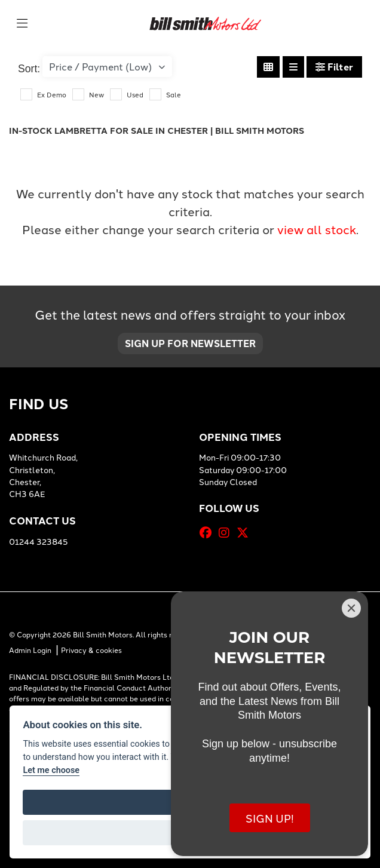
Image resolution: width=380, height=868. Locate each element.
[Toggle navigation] (22, 23)
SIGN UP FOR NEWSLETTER (190, 343)
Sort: (29, 69)
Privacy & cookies (91, 647)
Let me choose (51, 770)
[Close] (351, 608)
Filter (334, 67)
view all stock (317, 229)
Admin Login (30, 647)
